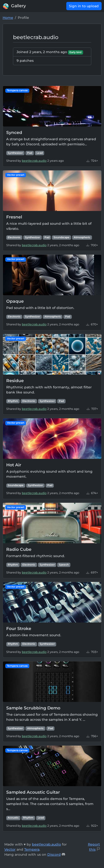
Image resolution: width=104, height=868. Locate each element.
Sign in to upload (84, 6)
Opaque (15, 301)
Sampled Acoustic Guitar (33, 792)
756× (92, 736)
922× (92, 826)
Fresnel (14, 217)
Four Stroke (19, 628)
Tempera (32, 849)
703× (92, 652)
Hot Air (14, 465)
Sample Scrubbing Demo (33, 708)
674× (92, 493)
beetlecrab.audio (34, 161)
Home (8, 18)
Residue (15, 381)
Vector (10, 849)
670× (92, 324)
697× (92, 572)
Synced (14, 132)
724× (92, 161)
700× (92, 245)
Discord (54, 854)
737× (92, 409)
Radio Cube (19, 549)
